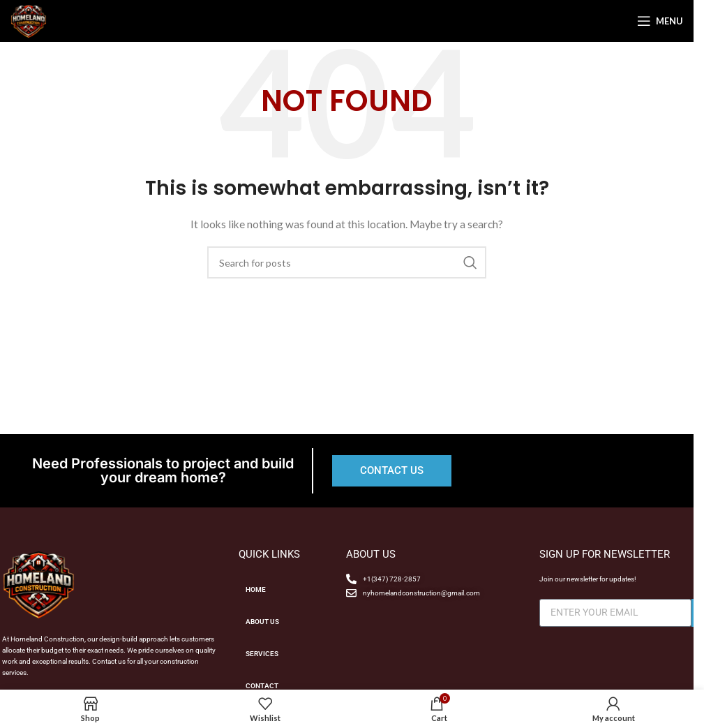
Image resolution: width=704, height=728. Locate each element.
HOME (256, 589)
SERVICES (262, 654)
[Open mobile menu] (660, 21)
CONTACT (262, 686)
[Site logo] (29, 20)
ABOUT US (262, 622)
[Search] (347, 262)
